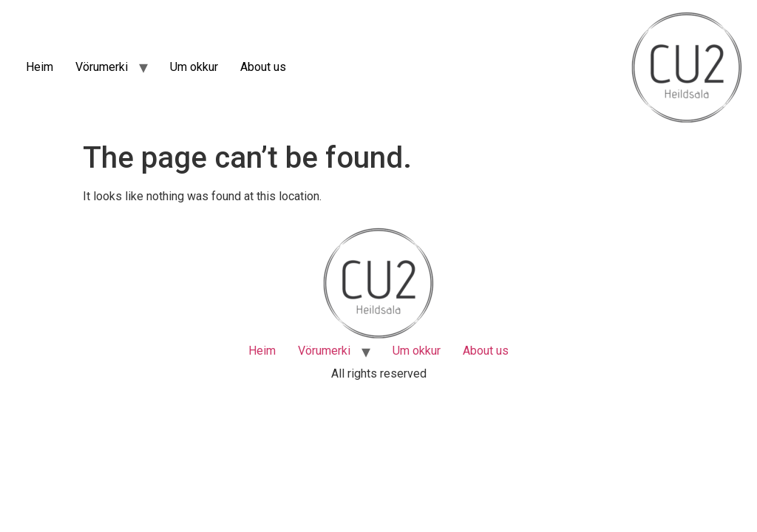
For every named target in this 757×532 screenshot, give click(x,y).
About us (263, 67)
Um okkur (194, 67)
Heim (40, 67)
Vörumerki (102, 67)
